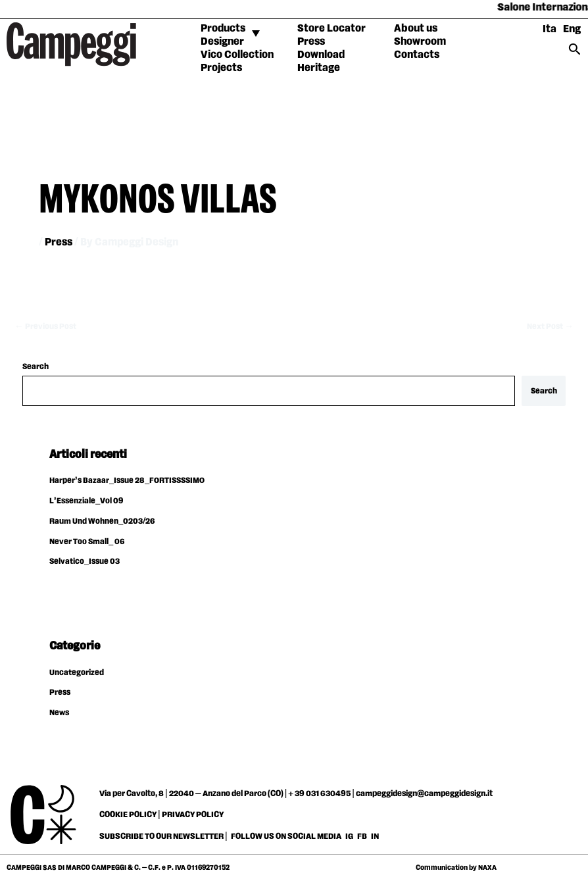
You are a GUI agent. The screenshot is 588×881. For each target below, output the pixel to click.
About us (416, 29)
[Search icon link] (575, 54)
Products (223, 29)
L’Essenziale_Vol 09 (86, 501)
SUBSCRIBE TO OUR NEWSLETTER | (163, 836)
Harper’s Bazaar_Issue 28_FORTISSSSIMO (127, 481)
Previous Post (45, 327)
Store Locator (331, 29)
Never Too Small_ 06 (87, 542)
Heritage (319, 68)
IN (375, 836)
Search (36, 367)
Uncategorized (77, 673)
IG (349, 836)
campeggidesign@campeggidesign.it (424, 793)
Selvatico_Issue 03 (85, 562)
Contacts (417, 55)
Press (311, 42)
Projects (221, 68)
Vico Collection (237, 55)
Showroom (420, 42)
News (59, 713)
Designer (222, 42)
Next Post (550, 327)
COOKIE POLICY (128, 815)
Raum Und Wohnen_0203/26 (102, 521)
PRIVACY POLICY (193, 815)
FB (363, 836)
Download (321, 55)
